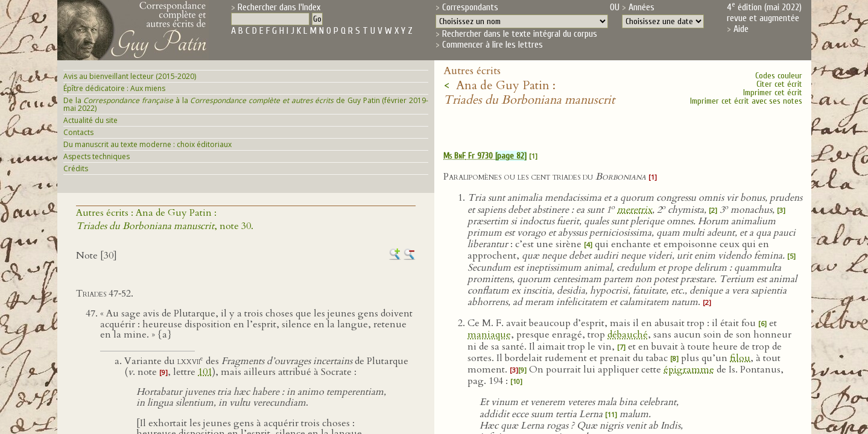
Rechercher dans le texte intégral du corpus (520, 34)
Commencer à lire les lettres (493, 45)
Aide (741, 29)
